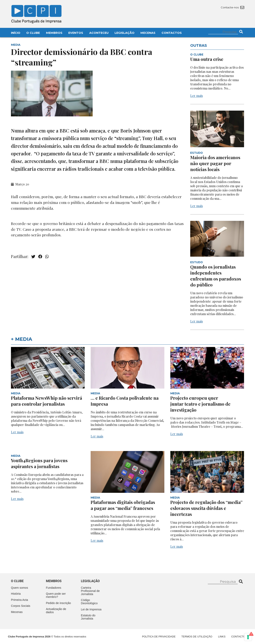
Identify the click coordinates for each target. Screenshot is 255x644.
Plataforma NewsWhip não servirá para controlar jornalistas (47, 401)
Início (16, 33)
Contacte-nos (232, 7)
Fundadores (54, 588)
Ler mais (197, 96)
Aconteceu (99, 33)
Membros (54, 33)
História (16, 594)
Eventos (76, 33)
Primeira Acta (20, 600)
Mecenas (148, 33)
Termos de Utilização (197, 637)
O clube (17, 581)
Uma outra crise (207, 59)
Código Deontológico (89, 602)
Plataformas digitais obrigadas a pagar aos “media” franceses (123, 505)
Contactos (172, 33)
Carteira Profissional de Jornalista (90, 591)
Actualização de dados (56, 611)
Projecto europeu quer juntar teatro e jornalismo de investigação (200, 404)
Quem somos (20, 588)
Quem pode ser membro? (56, 595)
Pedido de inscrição (59, 603)
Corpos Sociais (21, 606)
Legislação (125, 33)
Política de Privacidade (159, 637)
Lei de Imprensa (91, 609)
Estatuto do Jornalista (88, 617)
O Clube (33, 33)
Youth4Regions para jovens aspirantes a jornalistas (39, 463)
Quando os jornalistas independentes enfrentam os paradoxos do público (216, 276)
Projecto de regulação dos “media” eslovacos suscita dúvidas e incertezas (206, 508)
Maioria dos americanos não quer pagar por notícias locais (215, 163)
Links (222, 637)
